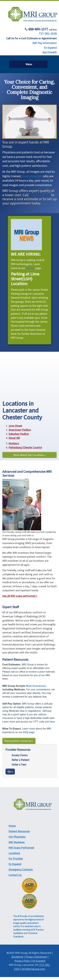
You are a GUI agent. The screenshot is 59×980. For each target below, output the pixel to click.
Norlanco (14, 443)
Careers (30, 268)
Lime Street (15, 426)
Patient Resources (19, 831)
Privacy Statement (36, 957)
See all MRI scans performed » (20, 596)
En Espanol (50, 48)
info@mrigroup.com (33, 969)
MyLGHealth (50, 52)
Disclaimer (17, 957)
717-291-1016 (48, 33)
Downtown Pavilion (20, 430)
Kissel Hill (14, 438)
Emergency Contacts (21, 869)
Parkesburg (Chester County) (25, 447)
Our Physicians (17, 837)
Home (12, 826)
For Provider (16, 859)
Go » (10, 772)
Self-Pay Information (44, 43)
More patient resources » (19, 741)
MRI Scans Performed (21, 848)
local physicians (32, 176)
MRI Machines (17, 842)
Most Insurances (36, 686)
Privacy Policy (22, 961)
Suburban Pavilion (19, 434)
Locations (14, 853)
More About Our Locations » (30, 455)
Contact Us (15, 875)
